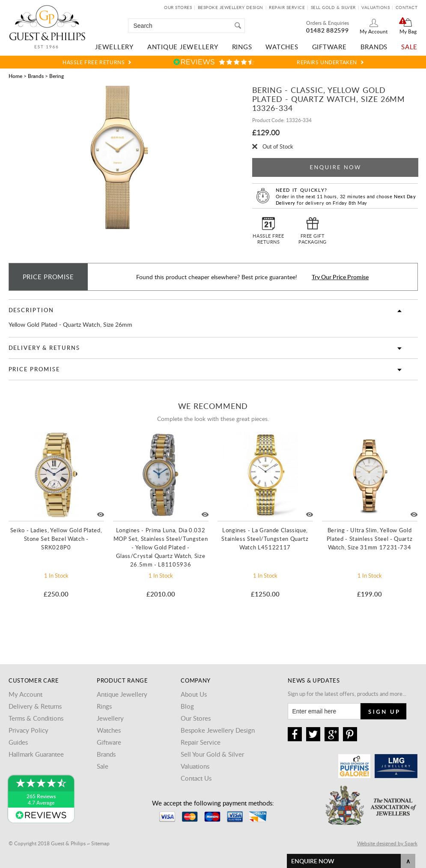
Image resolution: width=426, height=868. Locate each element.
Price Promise (34, 369)
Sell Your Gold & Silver (212, 754)
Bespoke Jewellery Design (231, 7)
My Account (374, 31)
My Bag (408, 31)
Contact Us (196, 778)
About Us (194, 694)
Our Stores (178, 7)
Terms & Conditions (36, 718)
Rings (242, 47)
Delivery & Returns (44, 348)
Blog (187, 706)
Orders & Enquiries (328, 23)
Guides (18, 742)
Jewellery (114, 47)
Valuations (375, 7)
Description (31, 310)
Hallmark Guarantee (36, 754)
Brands (374, 47)
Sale (409, 47)
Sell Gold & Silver (333, 7)
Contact (407, 7)
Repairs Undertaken (327, 62)
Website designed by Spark (387, 843)
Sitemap (100, 843)
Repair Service (287, 7)
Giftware (329, 47)
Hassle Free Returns (94, 62)
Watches (282, 47)
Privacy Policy (28, 730)
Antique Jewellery (183, 47)
